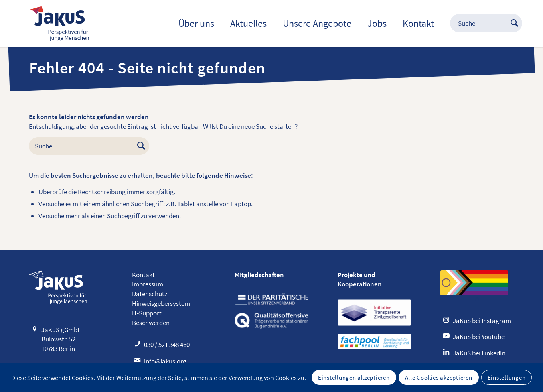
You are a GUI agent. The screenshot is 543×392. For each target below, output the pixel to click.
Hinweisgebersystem (161, 303)
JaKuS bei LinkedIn (479, 353)
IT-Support (147, 313)
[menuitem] (196, 24)
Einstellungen (507, 377)
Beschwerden (151, 323)
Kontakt (143, 275)
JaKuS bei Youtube (479, 337)
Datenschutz (150, 294)
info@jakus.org (165, 361)
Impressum (148, 284)
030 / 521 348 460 (167, 345)
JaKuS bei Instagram (482, 321)
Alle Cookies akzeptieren (439, 377)
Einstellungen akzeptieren (354, 377)
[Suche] (478, 24)
